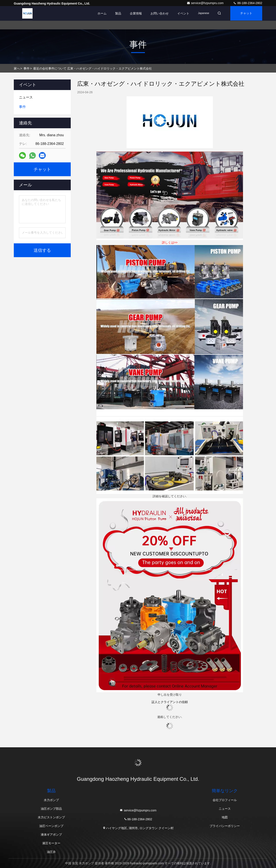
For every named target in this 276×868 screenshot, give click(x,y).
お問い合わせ (158, 13)
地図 (225, 817)
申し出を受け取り (170, 695)
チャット (246, 13)
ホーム (101, 13)
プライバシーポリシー (225, 826)
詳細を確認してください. (170, 496)
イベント (182, 13)
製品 (117, 13)
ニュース (225, 809)
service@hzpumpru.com (206, 3)
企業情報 (135, 13)
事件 (27, 68)
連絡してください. (170, 717)
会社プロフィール (225, 800)
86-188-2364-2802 (248, 3)
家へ (17, 68)
